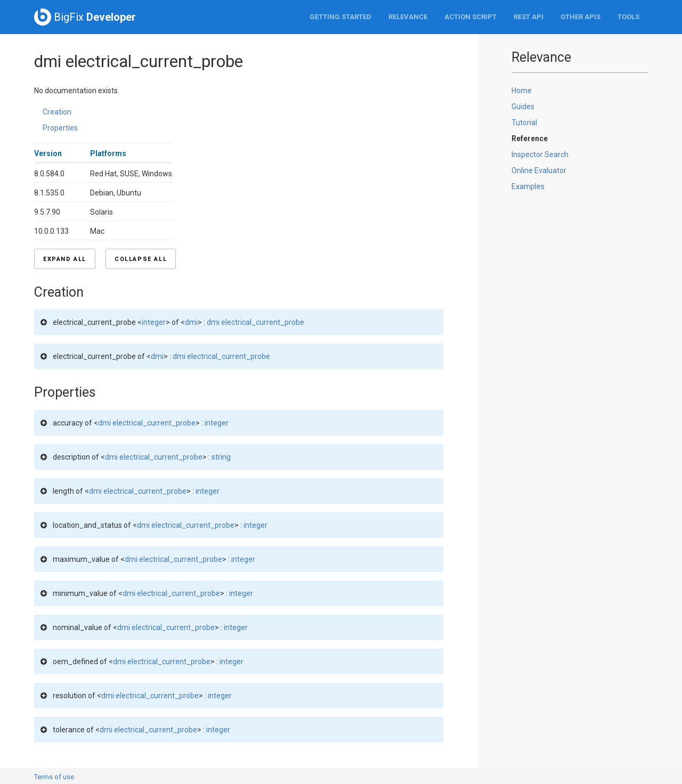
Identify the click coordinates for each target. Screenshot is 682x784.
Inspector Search (540, 154)
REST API (529, 17)
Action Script (470, 17)
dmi (191, 322)
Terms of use (54, 777)
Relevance (408, 17)
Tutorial (524, 123)
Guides (523, 107)
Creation (57, 112)
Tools (628, 17)
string (221, 457)
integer (154, 322)
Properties (60, 128)
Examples (528, 186)
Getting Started (340, 17)
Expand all (65, 259)
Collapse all (141, 259)
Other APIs (580, 17)
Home (522, 91)
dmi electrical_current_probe (255, 322)
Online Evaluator (539, 170)
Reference (530, 138)
